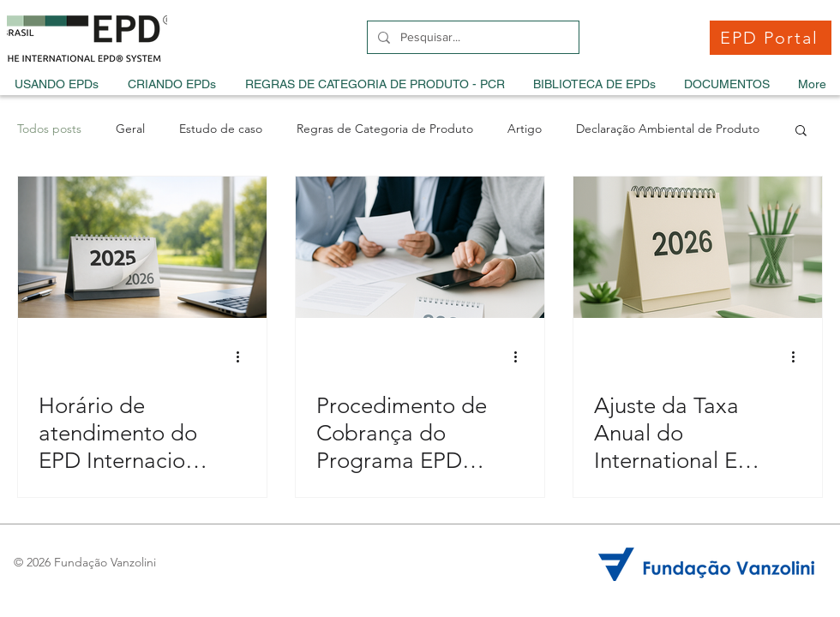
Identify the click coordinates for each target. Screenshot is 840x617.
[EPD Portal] (771, 38)
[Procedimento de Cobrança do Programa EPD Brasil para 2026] (420, 247)
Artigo (525, 129)
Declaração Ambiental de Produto (668, 129)
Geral (130, 129)
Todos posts (49, 129)
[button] (801, 132)
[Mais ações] (243, 356)
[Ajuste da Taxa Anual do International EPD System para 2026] (698, 247)
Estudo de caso (221, 129)
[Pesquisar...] (471, 37)
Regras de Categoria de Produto (385, 129)
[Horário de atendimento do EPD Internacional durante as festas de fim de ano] (142, 247)
